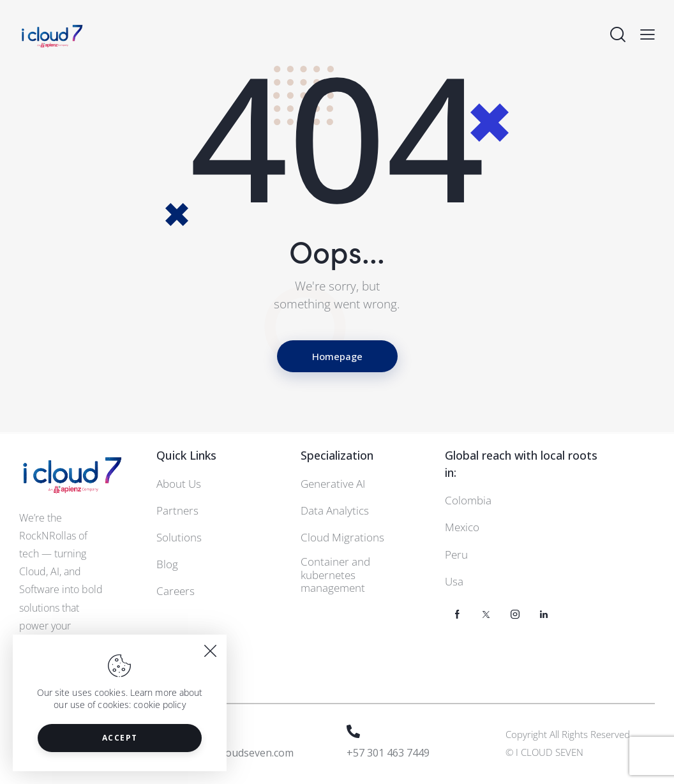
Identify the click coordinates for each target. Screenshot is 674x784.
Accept (120, 738)
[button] (648, 34)
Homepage (337, 356)
